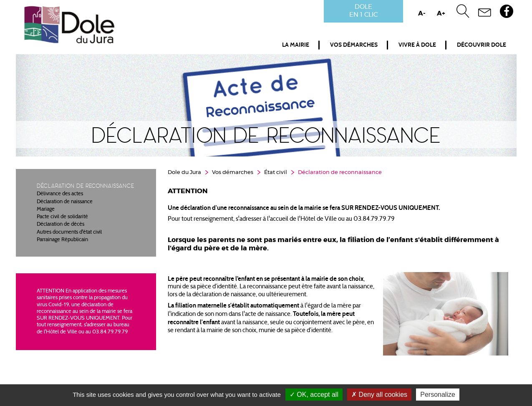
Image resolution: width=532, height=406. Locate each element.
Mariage (46, 209)
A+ (441, 14)
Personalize (438, 395)
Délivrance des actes (60, 194)
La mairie (296, 45)
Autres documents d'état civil (69, 232)
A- (422, 14)
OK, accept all (314, 395)
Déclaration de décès (61, 224)
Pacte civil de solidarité (62, 217)
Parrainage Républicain (62, 240)
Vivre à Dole (417, 45)
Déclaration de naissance (65, 202)
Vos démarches (354, 45)
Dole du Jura (184, 173)
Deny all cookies (379, 395)
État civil (276, 173)
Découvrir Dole (482, 45)
